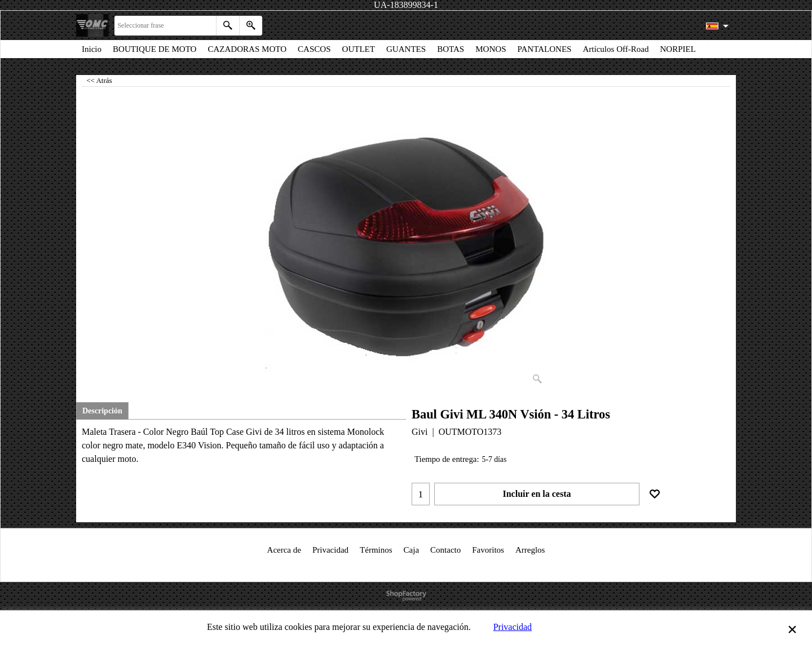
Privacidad (513, 627)
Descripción (102, 411)
